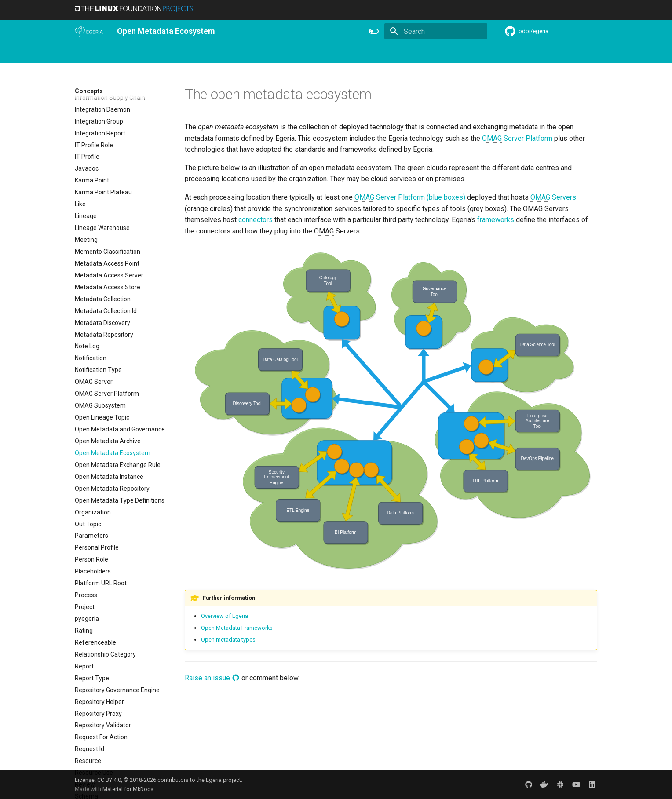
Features (356, 53)
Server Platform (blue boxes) (410, 197)
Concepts (432, 53)
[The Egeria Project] (89, 31)
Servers (553, 197)
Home (83, 53)
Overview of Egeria (225, 616)
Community (281, 53)
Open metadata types (228, 640)
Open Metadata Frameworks (237, 628)
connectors (256, 220)
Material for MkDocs (128, 789)
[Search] (436, 31)
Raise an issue (212, 678)
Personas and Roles (192, 53)
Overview (115, 53)
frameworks (496, 220)
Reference (394, 53)
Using (146, 53)
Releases (321, 53)
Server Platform (517, 139)
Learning (242, 53)
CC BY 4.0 (109, 780)
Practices (469, 53)
